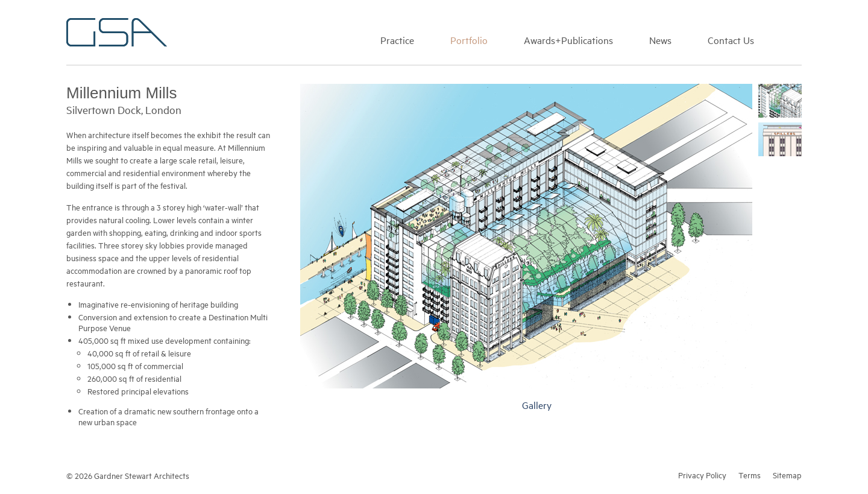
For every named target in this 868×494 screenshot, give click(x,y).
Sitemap (787, 475)
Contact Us (731, 40)
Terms (750, 475)
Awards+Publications (568, 40)
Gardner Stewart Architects (117, 32)
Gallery (537, 405)
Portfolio (469, 40)
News (660, 40)
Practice (397, 40)
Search (796, 39)
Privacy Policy (702, 475)
